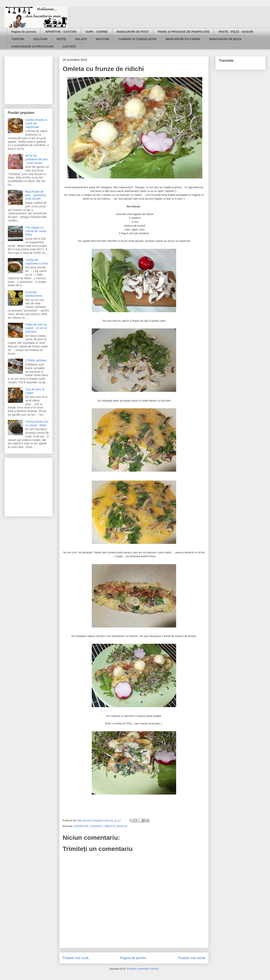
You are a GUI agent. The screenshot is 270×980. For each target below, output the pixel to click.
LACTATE (69, 46)
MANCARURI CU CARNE (183, 39)
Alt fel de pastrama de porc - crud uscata (37, 159)
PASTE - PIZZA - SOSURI (236, 32)
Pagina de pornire (24, 32)
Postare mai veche (192, 958)
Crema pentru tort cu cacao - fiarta (37, 423)
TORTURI (18, 39)
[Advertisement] (29, 79)
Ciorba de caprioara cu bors (37, 262)
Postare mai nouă (76, 958)
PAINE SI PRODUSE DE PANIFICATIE (184, 32)
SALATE (81, 39)
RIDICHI (122, 826)
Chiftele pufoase (36, 360)
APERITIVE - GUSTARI (61, 32)
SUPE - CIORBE (97, 32)
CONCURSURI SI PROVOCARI (32, 46)
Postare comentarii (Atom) (143, 969)
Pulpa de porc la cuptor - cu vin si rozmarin (36, 328)
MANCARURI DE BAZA (225, 39)
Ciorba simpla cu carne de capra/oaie (36, 123)
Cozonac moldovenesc (34, 294)
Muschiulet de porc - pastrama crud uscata (36, 195)
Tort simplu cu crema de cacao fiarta (36, 231)
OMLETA (110, 826)
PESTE (61, 39)
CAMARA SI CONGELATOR (137, 39)
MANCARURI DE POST (133, 32)
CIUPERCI (96, 826)
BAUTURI (103, 39)
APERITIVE (81, 826)
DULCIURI (40, 39)
